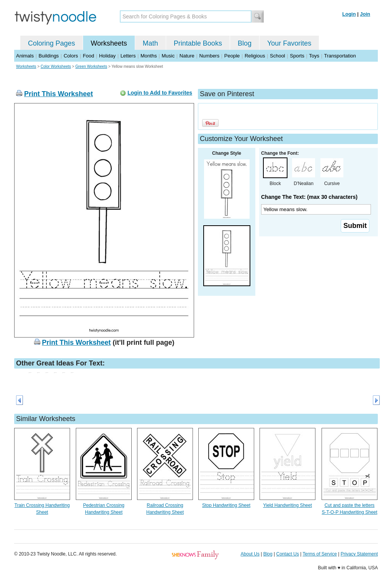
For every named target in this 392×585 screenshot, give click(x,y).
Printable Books (198, 43)
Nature (187, 56)
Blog (245, 43)
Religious (255, 56)
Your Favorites (289, 43)
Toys (314, 56)
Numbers (209, 56)
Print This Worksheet (59, 94)
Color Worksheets (56, 66)
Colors (71, 56)
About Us (250, 554)
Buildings (49, 56)
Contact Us (288, 554)
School (278, 56)
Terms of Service (319, 554)
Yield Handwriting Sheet (287, 505)
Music (168, 56)
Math (150, 43)
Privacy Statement (359, 554)
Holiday (107, 56)
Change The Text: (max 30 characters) (309, 197)
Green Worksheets (91, 66)
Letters (128, 56)
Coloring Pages (51, 43)
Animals (25, 56)
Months (149, 56)
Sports (297, 56)
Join (365, 14)
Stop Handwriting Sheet (226, 505)
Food (88, 56)
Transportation (340, 56)
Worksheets (109, 43)
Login (349, 14)
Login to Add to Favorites (160, 93)
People (232, 56)
